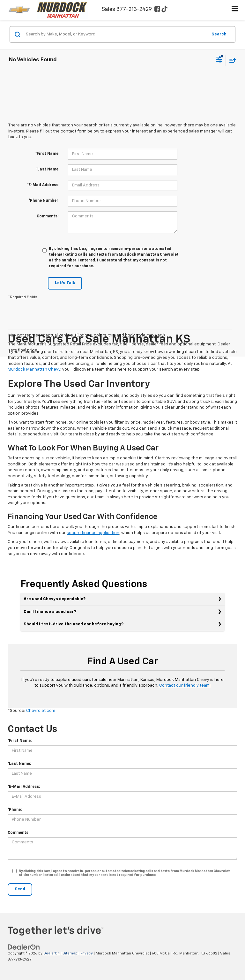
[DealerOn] (24, 947)
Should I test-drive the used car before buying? (74, 624)
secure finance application (93, 533)
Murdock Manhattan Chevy (34, 369)
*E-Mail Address (43, 185)
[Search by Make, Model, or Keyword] (116, 34)
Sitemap (70, 953)
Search (219, 34)
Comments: (48, 216)
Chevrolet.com (41, 711)
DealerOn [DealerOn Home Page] (52, 953)
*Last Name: (19, 764)
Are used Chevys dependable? (55, 599)
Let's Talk (65, 283)
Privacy (87, 953)
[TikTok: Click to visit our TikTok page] (164, 10)
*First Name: (20, 741)
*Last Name (47, 170)
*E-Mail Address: (24, 787)
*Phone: (15, 810)
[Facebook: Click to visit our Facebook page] (157, 10)
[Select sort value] (231, 60)
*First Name (47, 154)
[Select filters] (219, 60)
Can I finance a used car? (50, 612)
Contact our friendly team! (185, 686)
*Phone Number (44, 201)
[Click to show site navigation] (235, 10)
